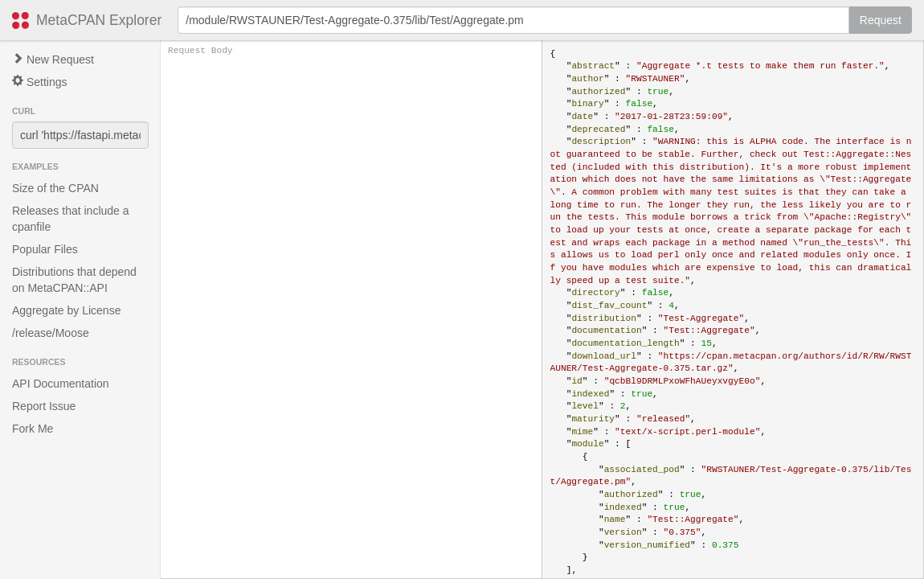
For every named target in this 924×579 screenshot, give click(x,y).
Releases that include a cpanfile (71, 219)
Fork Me (33, 429)
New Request (53, 60)
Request (881, 20)
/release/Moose (51, 333)
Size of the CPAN (55, 188)
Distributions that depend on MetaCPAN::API (74, 280)
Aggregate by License (66, 310)
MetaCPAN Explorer (99, 20)
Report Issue (44, 406)
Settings (39, 82)
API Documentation (61, 384)
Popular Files (45, 249)
